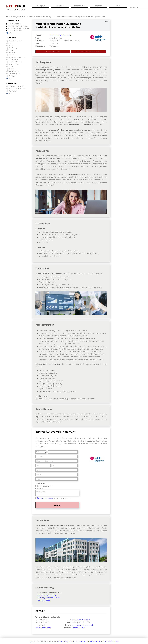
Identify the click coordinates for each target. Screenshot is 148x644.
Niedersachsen (14, 60)
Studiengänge (16, 17)
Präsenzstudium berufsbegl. (18, 89)
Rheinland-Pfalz (14, 64)
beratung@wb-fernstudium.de (49, 598)
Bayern (11, 43)
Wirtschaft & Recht (14, 24)
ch (131, 8)
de (137, 8)
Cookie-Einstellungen (112, 641)
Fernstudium (13, 91)
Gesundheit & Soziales (15, 31)
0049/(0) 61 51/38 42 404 (47, 595)
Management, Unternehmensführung (37, 17)
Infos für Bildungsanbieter (66, 641)
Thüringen (12, 76)
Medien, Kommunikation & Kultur (19, 28)
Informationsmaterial (45, 486)
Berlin (11, 46)
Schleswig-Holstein (15, 74)
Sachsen (12, 69)
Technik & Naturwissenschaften (18, 26)
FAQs (118, 6)
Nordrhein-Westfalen (16, 62)
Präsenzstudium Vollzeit (16, 86)
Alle (10, 33)
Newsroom (99, 6)
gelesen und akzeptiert (54, 498)
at (134, 8)
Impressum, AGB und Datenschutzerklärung (90, 641)
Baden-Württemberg (15, 41)
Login (31, 641)
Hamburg (12, 53)
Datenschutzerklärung (45, 498)
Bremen (11, 50)
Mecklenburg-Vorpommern (17, 57)
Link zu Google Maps (43, 628)
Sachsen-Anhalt (14, 71)
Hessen (11, 55)
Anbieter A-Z (60, 6)
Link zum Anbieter (53, 52)
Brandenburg (13, 48)
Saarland (12, 67)
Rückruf (40, 489)
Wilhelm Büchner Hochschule (60, 35)
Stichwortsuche (79, 6)
